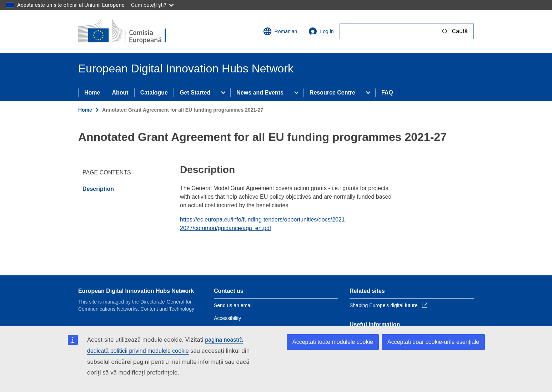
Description (98, 189)
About (120, 93)
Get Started (195, 93)
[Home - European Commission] (130, 31)
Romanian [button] (280, 31)
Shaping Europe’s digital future (388, 305)
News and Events (260, 93)
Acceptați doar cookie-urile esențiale (433, 342)
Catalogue (154, 93)
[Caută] (388, 31)
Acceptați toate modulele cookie (333, 342)
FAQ (387, 93)
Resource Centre (332, 93)
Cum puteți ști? (152, 5)
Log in (321, 31)
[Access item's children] (223, 93)
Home (92, 93)
